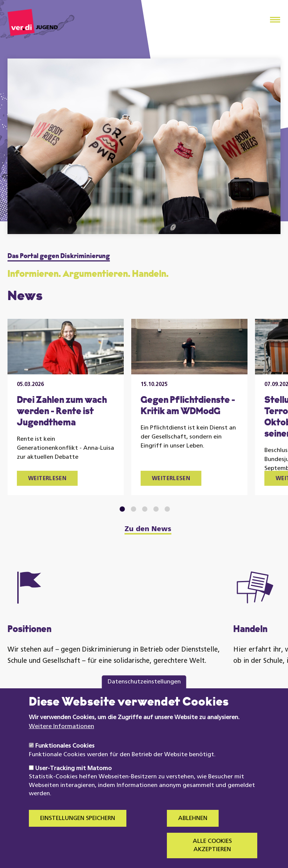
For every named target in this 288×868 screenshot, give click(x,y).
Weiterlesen (47, 479)
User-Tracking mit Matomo (73, 785)
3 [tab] (145, 509)
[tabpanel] (66, 407)
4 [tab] (156, 509)
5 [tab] (167, 509)
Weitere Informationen (61, 742)
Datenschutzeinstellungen (144, 698)
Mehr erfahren (40, 702)
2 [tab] (134, 509)
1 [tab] (122, 509)
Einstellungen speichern (78, 834)
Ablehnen (193, 834)
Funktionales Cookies (65, 762)
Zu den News (148, 530)
